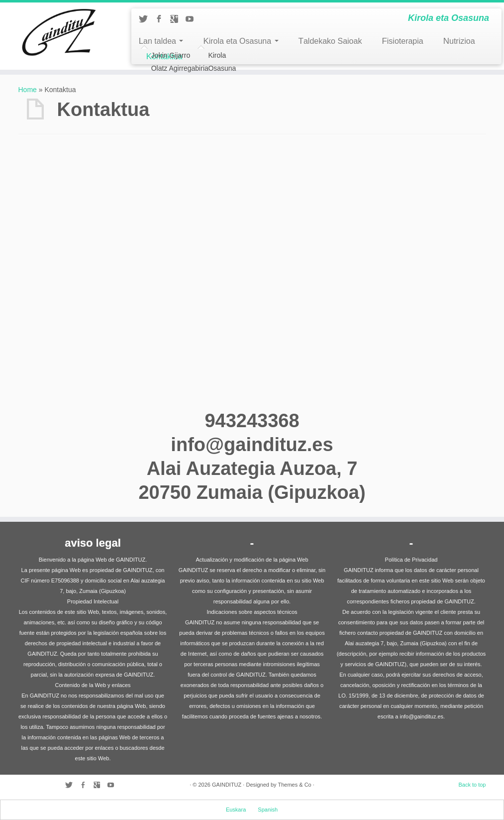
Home (28, 90)
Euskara (236, 810)
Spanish (268, 810)
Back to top (472, 785)
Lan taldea (161, 41)
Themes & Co (294, 785)
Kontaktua (164, 57)
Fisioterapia (402, 41)
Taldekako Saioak (330, 41)
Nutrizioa (459, 41)
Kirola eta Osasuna (241, 41)
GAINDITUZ (227, 785)
